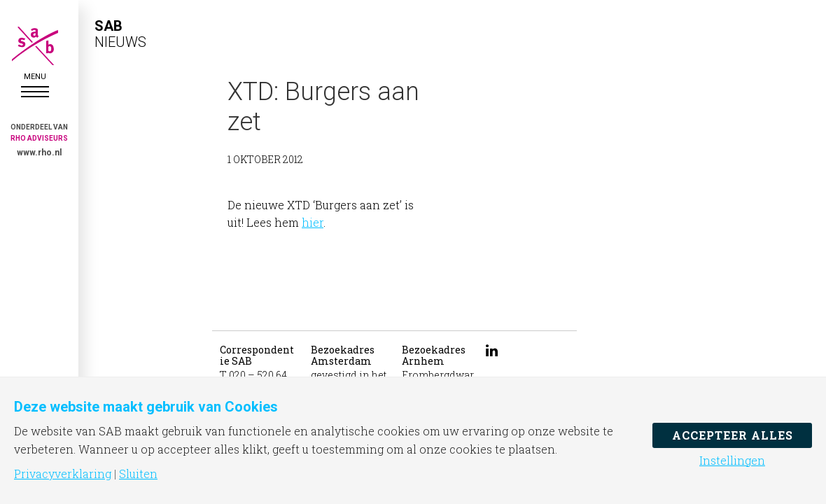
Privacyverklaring (63, 474)
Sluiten (138, 474)
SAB (35, 46)
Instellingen (732, 461)
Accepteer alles (733, 435)
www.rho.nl (39, 153)
